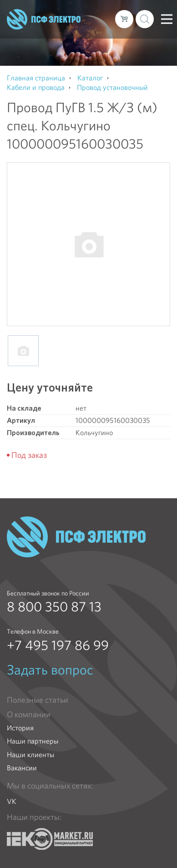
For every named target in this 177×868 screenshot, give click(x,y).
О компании (29, 714)
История (20, 728)
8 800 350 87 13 (54, 607)
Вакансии (22, 768)
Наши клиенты (30, 755)
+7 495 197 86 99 (58, 645)
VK (12, 801)
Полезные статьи (38, 700)
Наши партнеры (33, 741)
